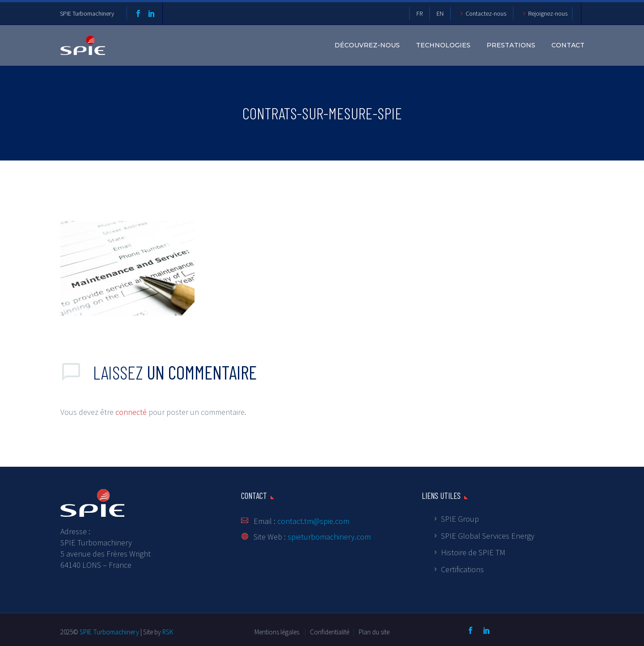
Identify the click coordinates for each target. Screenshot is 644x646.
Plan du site (374, 632)
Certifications (462, 569)
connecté (131, 412)
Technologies (443, 45)
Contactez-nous (486, 13)
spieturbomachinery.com (329, 537)
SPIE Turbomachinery (87, 13)
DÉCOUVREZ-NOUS (367, 45)
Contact (568, 45)
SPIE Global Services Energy (488, 536)
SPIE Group (460, 519)
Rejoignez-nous (548, 13)
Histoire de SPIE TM (473, 552)
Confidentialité (330, 632)
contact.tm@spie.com (313, 521)
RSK (168, 632)
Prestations (511, 45)
